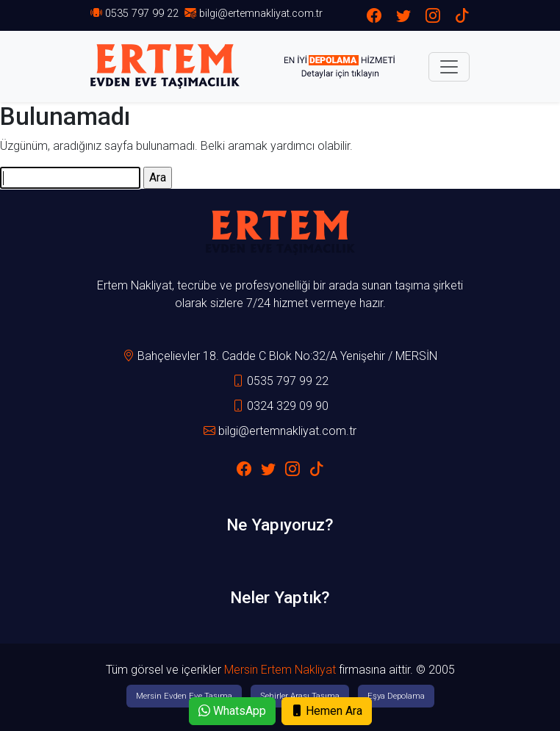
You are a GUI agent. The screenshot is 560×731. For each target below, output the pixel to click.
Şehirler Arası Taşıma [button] (300, 696)
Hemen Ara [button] (327, 711)
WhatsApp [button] (232, 711)
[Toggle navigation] (449, 67)
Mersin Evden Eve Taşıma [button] (184, 696)
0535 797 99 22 (142, 14)
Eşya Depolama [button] (396, 696)
